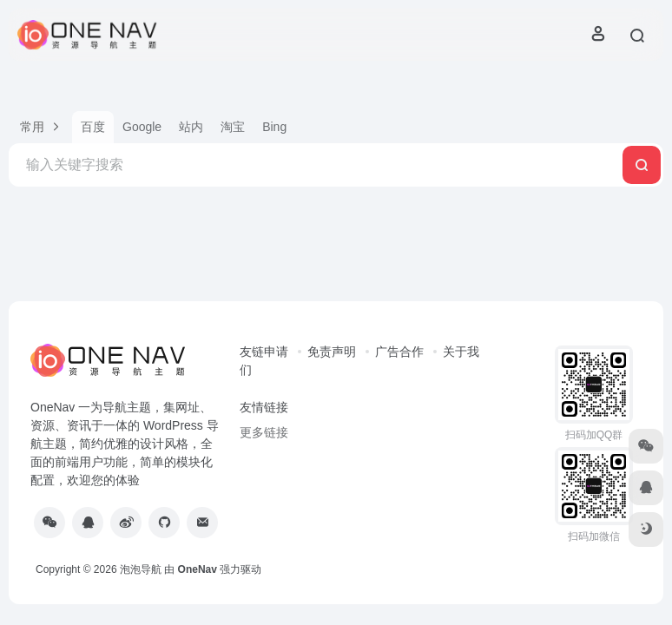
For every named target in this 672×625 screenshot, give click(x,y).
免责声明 (332, 352)
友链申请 (264, 352)
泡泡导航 (141, 569)
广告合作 (399, 352)
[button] (40, 127)
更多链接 (264, 432)
